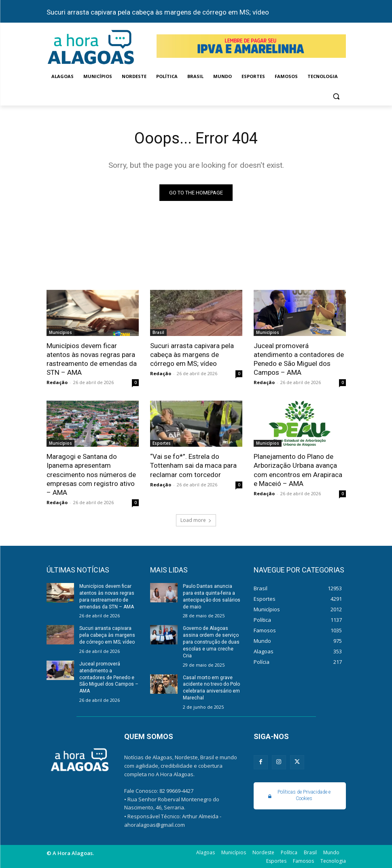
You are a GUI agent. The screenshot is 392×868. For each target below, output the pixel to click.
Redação (57, 382)
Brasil (158, 332)
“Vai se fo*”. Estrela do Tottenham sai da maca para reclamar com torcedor (193, 465)
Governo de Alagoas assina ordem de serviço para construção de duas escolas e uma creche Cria (211, 642)
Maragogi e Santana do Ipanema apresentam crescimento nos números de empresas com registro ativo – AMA (91, 474)
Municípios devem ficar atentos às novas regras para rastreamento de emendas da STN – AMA (92, 359)
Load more (196, 520)
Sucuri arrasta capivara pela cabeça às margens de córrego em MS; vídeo (158, 12)
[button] (336, 96)
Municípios (60, 332)
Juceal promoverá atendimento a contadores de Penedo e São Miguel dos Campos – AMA (299, 359)
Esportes (162, 443)
